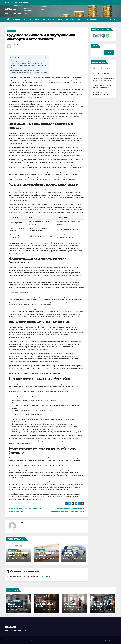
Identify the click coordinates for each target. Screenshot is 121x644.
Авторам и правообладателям (79, 640)
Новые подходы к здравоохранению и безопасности (29, 66)
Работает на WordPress (12, 640)
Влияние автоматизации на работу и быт (25, 70)
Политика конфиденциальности (106, 640)
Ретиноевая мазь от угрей (46, 554)
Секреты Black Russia (101, 73)
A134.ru (10, 9)
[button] (111, 19)
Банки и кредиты (32, 19)
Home (67, 640)
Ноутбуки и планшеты (88, 19)
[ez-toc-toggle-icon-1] (45, 58)
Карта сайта (92, 640)
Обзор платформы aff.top (102, 68)
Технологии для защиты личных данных (25, 68)
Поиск (95, 46)
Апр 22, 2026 (70, 610)
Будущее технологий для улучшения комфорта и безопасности (41, 37)
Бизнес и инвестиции (53, 19)
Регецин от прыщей (70, 554)
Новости (70, 19)
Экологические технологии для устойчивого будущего (29, 72)
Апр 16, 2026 (98, 610)
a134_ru (19, 45)
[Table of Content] (46, 57)
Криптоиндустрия (69, 601)
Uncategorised (11, 31)
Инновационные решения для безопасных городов (28, 61)
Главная (17, 19)
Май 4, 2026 (14, 610)
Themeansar (39, 640)
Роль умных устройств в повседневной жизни (26, 63)
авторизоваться (44, 576)
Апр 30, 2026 (42, 610)
